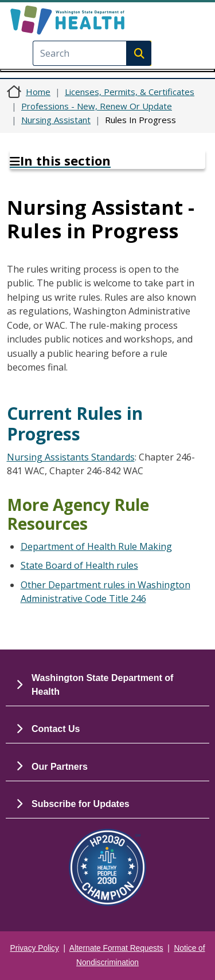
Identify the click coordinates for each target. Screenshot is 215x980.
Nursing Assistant (56, 120)
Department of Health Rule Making (96, 546)
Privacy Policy (35, 948)
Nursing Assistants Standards (71, 457)
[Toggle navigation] (107, 70)
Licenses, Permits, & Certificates (130, 92)
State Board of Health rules (79, 565)
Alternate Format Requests (116, 948)
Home (38, 92)
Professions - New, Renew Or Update (97, 106)
